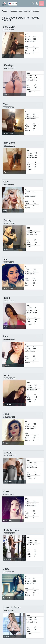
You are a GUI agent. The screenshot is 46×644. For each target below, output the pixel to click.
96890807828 (10, 223)
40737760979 (8, 262)
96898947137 (8, 572)
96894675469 (10, 378)
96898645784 (8, 30)
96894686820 (8, 185)
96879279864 (10, 611)
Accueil (5, 11)
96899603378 (10, 146)
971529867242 (9, 417)
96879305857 (10, 301)
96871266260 (10, 69)
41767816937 (10, 456)
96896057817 (8, 494)
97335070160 (10, 533)
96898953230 (8, 107)
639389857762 (9, 340)
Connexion (37, 4)
